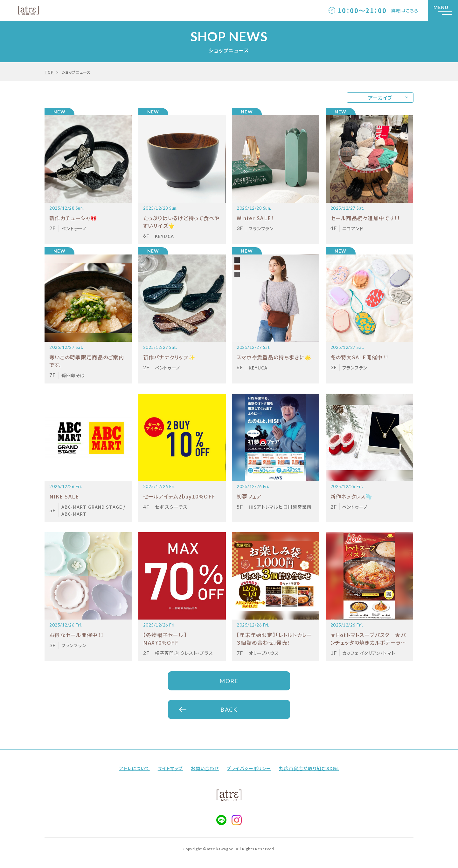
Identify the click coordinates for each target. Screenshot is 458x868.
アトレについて (135, 768)
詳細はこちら (405, 10)
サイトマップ (170, 768)
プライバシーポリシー (249, 768)
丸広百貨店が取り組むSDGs (309, 768)
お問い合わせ (205, 768)
